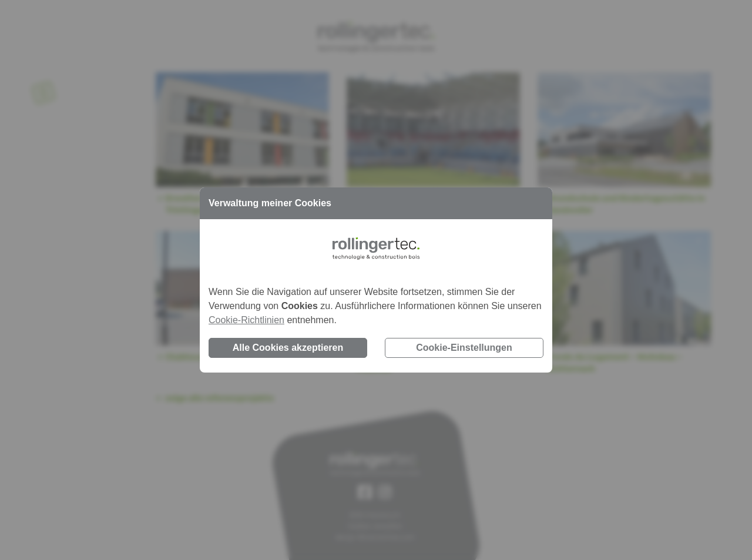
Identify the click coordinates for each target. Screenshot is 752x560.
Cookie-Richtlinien (246, 320)
